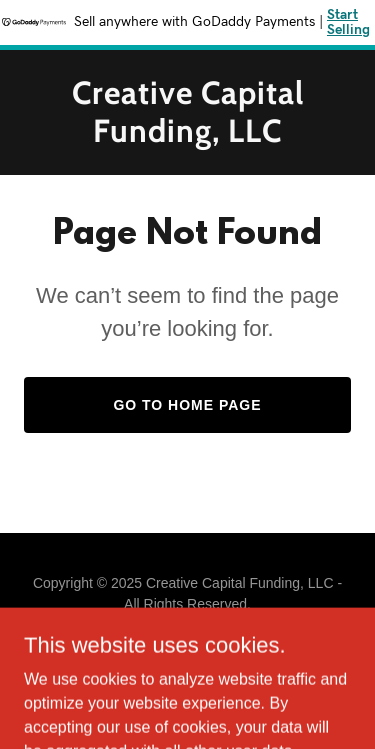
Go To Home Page (187, 405)
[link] (187, 136)
